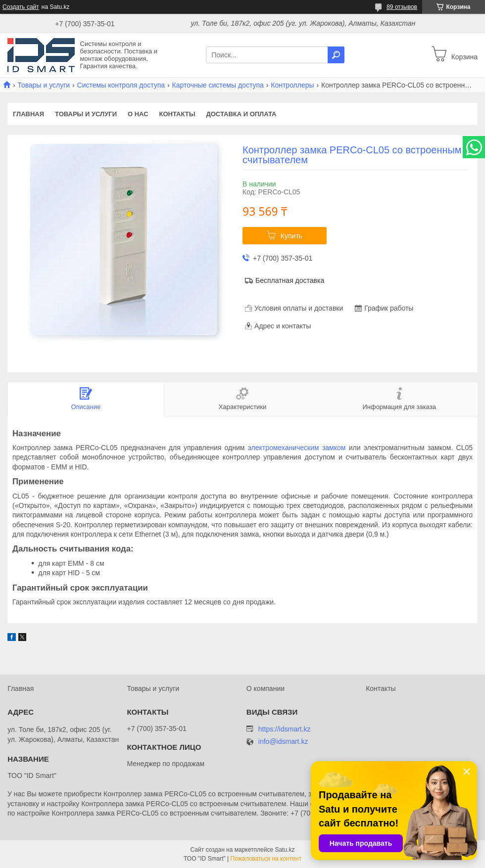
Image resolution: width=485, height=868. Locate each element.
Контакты (177, 114)
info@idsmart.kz (283, 742)
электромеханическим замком (297, 448)
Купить (291, 236)
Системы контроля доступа (121, 85)
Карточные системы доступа (218, 85)
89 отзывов (402, 7)
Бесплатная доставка (290, 280)
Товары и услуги (44, 85)
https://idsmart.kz (285, 729)
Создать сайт (21, 7)
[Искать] (336, 55)
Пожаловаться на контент (266, 859)
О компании (266, 688)
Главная (28, 114)
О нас (138, 114)
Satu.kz (285, 850)
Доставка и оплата (241, 114)
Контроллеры (292, 85)
